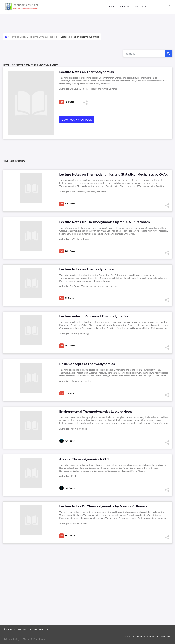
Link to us (124, 7)
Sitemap (141, 637)
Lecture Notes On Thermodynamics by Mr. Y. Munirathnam (104, 222)
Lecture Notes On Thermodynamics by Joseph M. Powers (103, 506)
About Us (109, 7)
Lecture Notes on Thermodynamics (86, 269)
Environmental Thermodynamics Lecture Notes (96, 412)
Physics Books (19, 37)
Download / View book (77, 119)
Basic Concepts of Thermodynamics (87, 364)
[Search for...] (144, 53)
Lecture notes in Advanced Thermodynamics (94, 316)
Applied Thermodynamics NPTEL (85, 459)
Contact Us (140, 7)
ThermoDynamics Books (43, 37)
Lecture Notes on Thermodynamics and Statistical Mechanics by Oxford (115, 175)
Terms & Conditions (34, 639)
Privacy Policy (11, 639)
